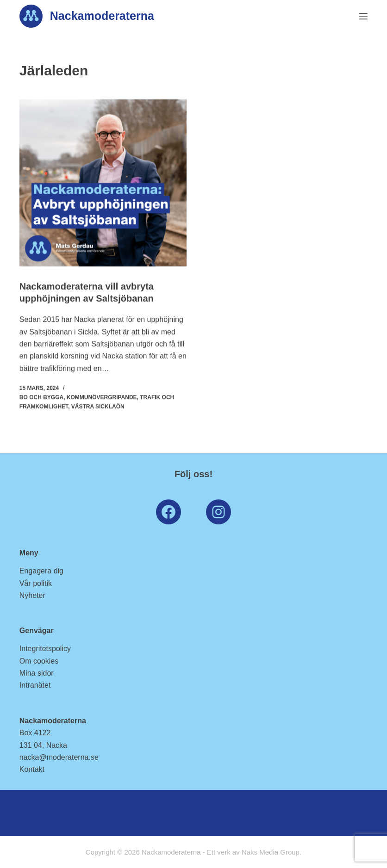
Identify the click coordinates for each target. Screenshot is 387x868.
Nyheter (32, 595)
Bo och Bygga (41, 397)
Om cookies (39, 661)
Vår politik (36, 583)
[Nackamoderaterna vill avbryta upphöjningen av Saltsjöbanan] (103, 183)
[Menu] (363, 16)
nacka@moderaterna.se (59, 757)
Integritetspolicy (45, 649)
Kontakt (32, 769)
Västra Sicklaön (98, 406)
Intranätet (35, 685)
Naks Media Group (271, 852)
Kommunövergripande (102, 397)
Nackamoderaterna (102, 16)
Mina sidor (37, 673)
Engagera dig (41, 571)
